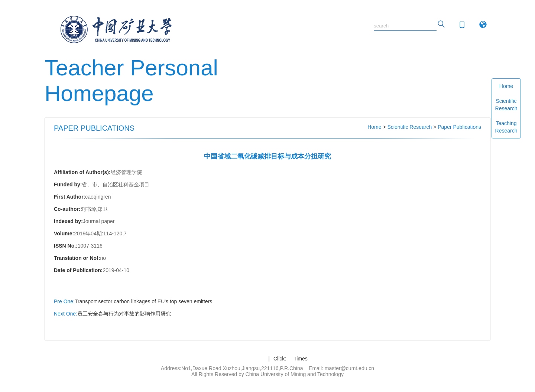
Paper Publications (459, 127)
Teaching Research (506, 127)
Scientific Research (506, 105)
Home (506, 86)
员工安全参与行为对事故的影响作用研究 (124, 314)
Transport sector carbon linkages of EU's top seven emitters (143, 301)
